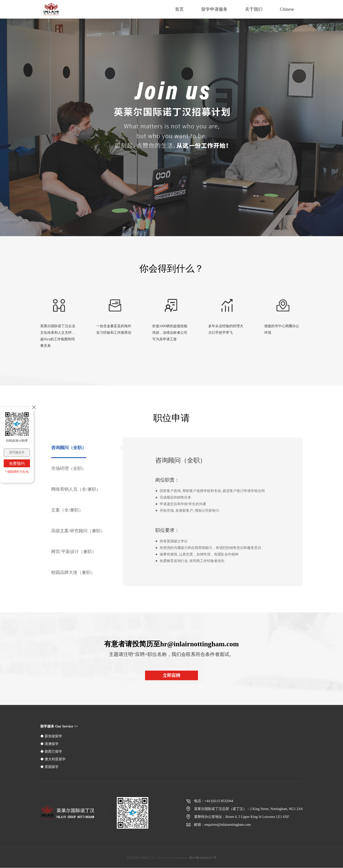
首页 (179, 9)
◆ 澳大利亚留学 (53, 759)
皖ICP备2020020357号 (203, 858)
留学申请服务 (214, 9)
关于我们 (254, 9)
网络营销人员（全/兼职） (76, 489)
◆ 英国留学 (49, 767)
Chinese (287, 9)
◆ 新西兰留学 (51, 751)
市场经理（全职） (69, 468)
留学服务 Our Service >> (59, 726)
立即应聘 (171, 675)
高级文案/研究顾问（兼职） (78, 531)
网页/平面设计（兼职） (74, 552)
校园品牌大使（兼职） (73, 572)
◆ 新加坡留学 (51, 736)
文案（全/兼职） (67, 510)
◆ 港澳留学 (49, 744)
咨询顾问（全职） (69, 448)
